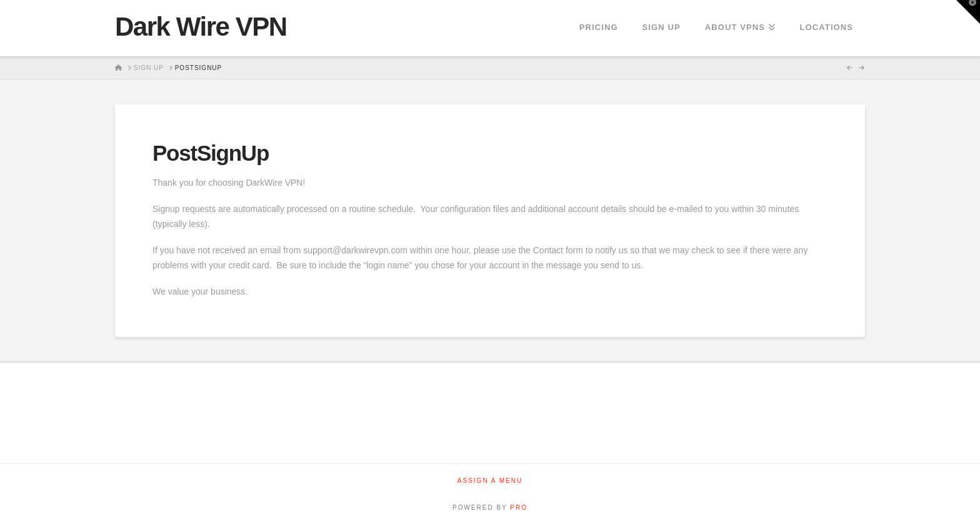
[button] (968, 12)
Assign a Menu (490, 481)
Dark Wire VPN (201, 27)
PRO (519, 508)
